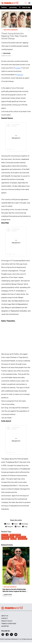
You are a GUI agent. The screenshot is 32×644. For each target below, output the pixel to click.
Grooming (13, 7)
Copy (25, 527)
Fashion (4, 7)
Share (7, 524)
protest (18, 68)
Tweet (15, 524)
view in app (26, 7)
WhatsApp (24, 524)
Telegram (9, 527)
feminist (20, 74)
